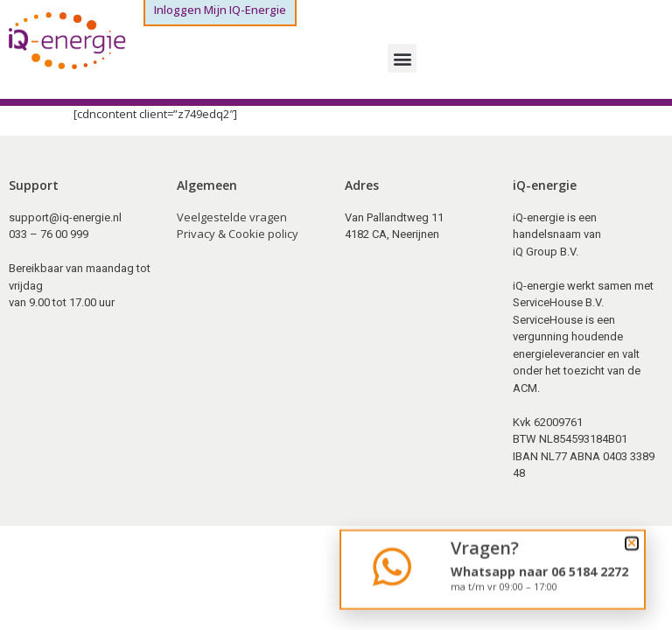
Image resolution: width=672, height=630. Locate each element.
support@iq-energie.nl (65, 217)
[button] (402, 58)
